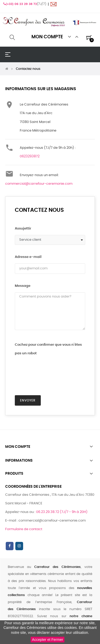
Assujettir (23, 229)
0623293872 (30, 156)
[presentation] (50, 370)
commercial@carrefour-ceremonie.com (39, 184)
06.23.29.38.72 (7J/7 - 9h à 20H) (62, 512)
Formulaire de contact (24, 529)
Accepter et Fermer (48, 640)
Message (23, 286)
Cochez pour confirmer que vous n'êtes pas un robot (48, 349)
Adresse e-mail (28, 257)
